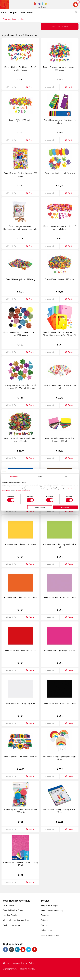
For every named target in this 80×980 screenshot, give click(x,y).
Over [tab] (66, 476)
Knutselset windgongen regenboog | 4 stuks (60, 758)
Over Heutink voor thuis (17, 901)
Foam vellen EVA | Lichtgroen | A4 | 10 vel (60, 546)
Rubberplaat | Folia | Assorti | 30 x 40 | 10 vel (60, 811)
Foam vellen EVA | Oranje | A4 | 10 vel (20, 597)
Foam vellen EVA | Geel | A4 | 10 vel (20, 544)
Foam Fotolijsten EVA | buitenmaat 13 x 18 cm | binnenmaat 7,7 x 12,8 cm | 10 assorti (60, 335)
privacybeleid (71, 489)
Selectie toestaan (40, 507)
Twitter (29, 950)
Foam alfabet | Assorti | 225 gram (60, 279)
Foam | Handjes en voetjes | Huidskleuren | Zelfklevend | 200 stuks (20, 228)
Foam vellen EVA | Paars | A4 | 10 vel (60, 597)
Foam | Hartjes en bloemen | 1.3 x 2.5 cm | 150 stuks (60, 228)
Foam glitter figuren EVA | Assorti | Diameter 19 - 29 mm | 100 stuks (20, 387)
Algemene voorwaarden (13, 963)
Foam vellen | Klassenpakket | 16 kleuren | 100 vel (60, 440)
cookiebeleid (6, 491)
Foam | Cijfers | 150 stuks (20, 120)
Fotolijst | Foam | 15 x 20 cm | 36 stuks (20, 757)
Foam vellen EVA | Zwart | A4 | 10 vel (60, 703)
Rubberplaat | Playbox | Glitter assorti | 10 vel (20, 864)
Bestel (30, 87)
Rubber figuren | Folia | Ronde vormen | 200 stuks (20, 811)
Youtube (23, 950)
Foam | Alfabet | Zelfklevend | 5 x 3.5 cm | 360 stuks (20, 69)
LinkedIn (17, 950)
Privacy (32, 963)
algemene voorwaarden (23, 491)
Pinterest (35, 950)
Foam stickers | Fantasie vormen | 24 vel (60, 387)
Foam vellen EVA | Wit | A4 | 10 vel (20, 703)
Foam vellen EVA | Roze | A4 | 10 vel (60, 650)
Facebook (6, 950)
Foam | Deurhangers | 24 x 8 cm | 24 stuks (60, 122)
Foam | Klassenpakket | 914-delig (20, 279)
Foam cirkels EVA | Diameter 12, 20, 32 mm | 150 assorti (20, 334)
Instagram (11, 950)
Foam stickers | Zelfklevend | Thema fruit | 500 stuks (20, 440)
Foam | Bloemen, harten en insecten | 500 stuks (60, 69)
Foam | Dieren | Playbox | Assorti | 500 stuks (20, 175)
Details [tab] (40, 476)
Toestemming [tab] (14, 476)
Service (45, 901)
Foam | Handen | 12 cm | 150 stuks (60, 173)
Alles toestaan (65, 507)
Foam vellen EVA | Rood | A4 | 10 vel (20, 650)
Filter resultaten (60, 26)
